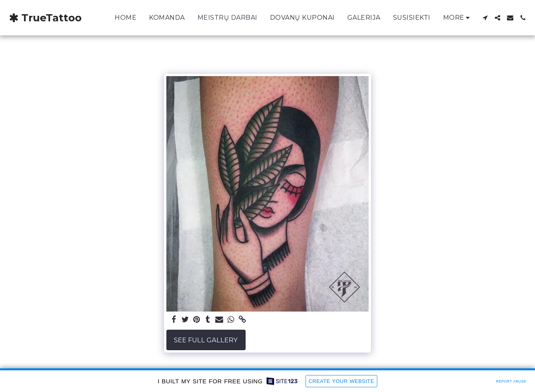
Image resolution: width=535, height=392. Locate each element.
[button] (485, 18)
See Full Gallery (206, 340)
